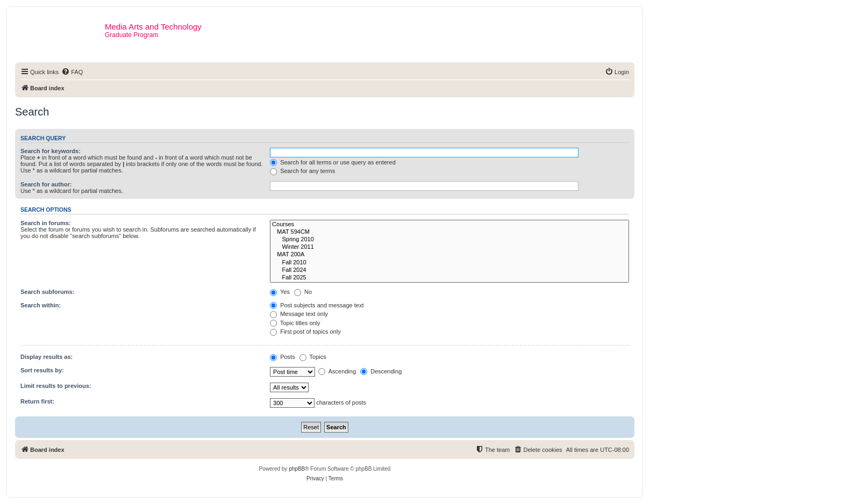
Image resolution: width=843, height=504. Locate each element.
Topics (313, 357)
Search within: (41, 305)
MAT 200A (449, 255)
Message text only (299, 314)
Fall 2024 (449, 270)
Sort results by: (42, 370)
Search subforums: (47, 292)
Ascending (337, 371)
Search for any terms (302, 171)
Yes (280, 292)
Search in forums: (46, 223)
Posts (283, 357)
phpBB (297, 469)
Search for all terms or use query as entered (333, 162)
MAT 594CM (449, 232)
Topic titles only (295, 323)
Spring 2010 (449, 240)
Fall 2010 (449, 263)
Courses (449, 225)
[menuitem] (72, 72)
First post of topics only (305, 332)
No (303, 292)
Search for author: (46, 184)
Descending (381, 371)
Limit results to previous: (56, 386)
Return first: (37, 401)
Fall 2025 (449, 278)
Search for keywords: (51, 151)
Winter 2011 (449, 247)
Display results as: (47, 357)
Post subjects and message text (317, 305)
